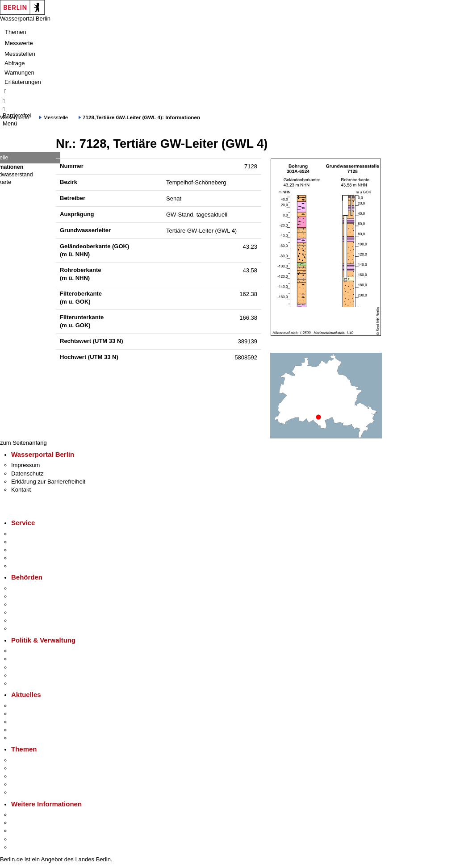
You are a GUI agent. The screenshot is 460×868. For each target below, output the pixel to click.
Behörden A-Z (29, 588)
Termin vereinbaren (36, 542)
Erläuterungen (23, 82)
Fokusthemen (29, 760)
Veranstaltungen (32, 722)
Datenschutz (27, 474)
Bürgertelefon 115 (34, 550)
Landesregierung (33, 651)
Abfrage (15, 63)
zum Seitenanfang (23, 443)
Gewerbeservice (32, 566)
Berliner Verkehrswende (42, 768)
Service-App (27, 534)
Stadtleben (25, 839)
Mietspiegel (26, 784)
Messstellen (20, 54)
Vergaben (24, 683)
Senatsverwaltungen (38, 596)
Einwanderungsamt (36, 628)
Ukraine (21, 730)
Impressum (25, 465)
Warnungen (19, 73)
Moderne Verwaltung (38, 776)
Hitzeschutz (26, 738)
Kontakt (21, 490)
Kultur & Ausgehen (35, 815)
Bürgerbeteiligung (34, 667)
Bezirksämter (28, 604)
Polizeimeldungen (34, 714)
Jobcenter (24, 620)
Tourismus (24, 823)
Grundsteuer (27, 792)
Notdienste (25, 558)
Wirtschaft (24, 831)
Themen (16, 32)
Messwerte (19, 43)
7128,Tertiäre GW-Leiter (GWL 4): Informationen (141, 117)
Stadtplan (23, 847)
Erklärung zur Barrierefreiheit (48, 482)
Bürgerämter (27, 612)
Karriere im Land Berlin (41, 659)
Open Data (25, 675)
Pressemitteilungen (36, 706)
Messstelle (56, 117)
